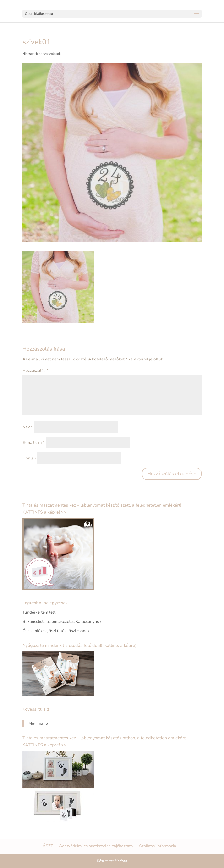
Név (28, 427)
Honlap (29, 458)
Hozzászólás (35, 371)
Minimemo (38, 723)
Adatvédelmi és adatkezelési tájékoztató (96, 846)
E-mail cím (34, 443)
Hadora (121, 861)
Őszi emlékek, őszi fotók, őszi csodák (56, 631)
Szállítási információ (158, 846)
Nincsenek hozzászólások (42, 54)
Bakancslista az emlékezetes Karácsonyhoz (62, 622)
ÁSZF (48, 846)
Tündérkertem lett (39, 612)
